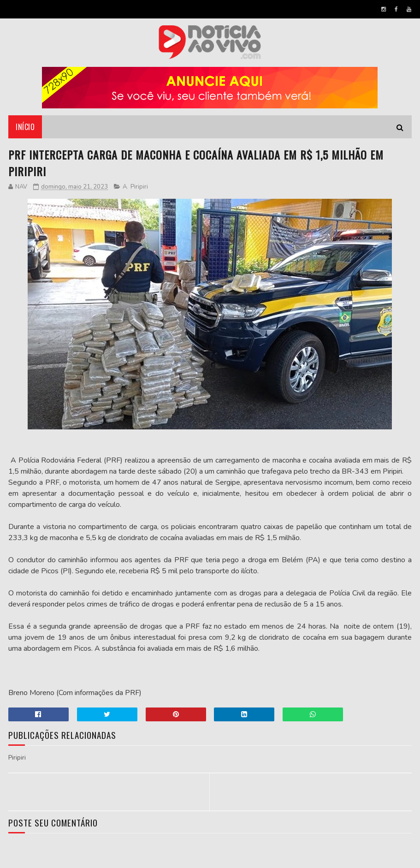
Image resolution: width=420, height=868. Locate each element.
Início (25, 127)
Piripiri (139, 187)
